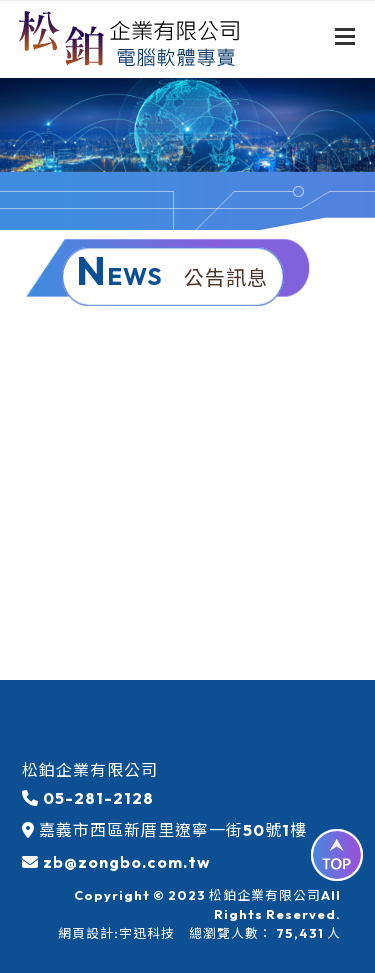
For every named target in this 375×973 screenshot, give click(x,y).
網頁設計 (86, 933)
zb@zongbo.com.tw (127, 862)
